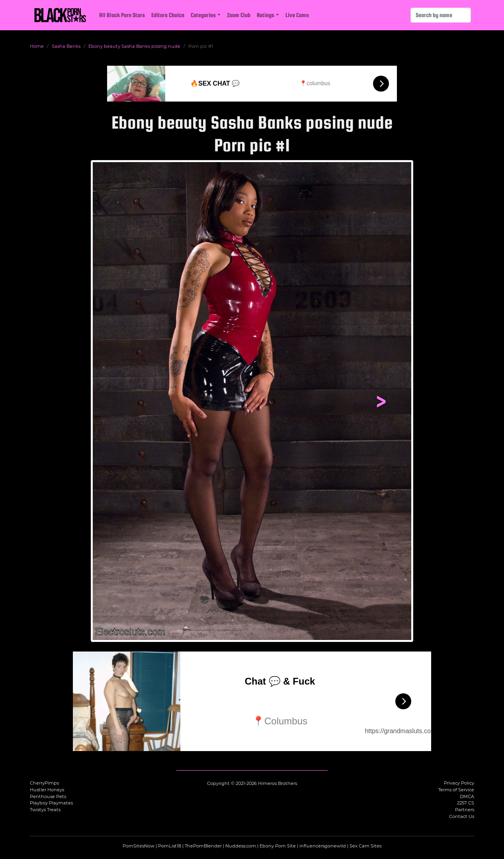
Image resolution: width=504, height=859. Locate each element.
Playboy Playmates (51, 803)
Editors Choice (168, 15)
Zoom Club (239, 15)
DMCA (467, 796)
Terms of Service (456, 790)
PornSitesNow (139, 846)
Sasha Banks (66, 46)
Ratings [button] (266, 15)
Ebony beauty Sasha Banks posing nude (134, 46)
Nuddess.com (241, 846)
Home (37, 46)
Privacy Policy (459, 783)
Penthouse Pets (48, 796)
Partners (465, 810)
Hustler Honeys (47, 790)
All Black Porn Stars (122, 15)
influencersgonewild (323, 846)
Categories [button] (203, 15)
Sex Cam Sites (365, 846)
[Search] (441, 15)
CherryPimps (44, 783)
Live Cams (297, 15)
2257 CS (466, 803)
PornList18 (170, 846)
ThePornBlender (203, 846)
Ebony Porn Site (278, 846)
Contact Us (462, 816)
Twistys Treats (45, 810)
